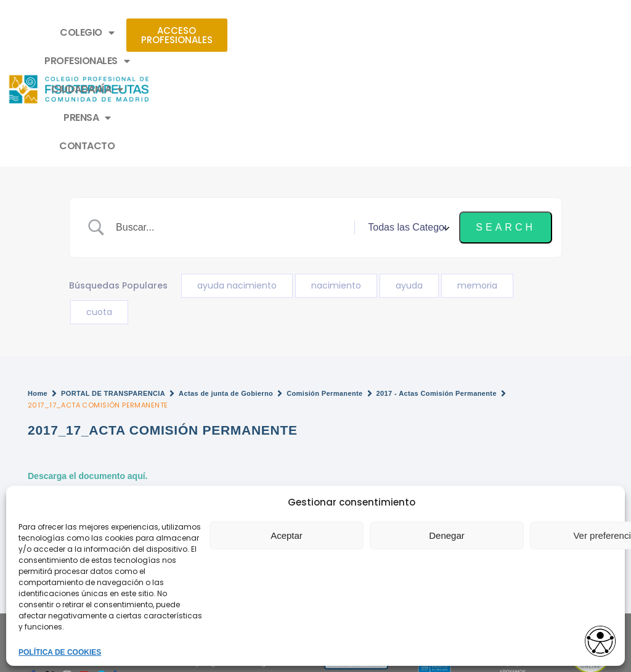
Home (38, 308)
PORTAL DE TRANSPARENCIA (113, 308)
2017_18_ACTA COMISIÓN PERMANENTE (121, 479)
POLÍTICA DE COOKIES (60, 652)
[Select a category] (407, 142)
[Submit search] (506, 142)
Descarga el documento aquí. (88, 391)
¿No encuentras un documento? (98, 436)
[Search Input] (232, 142)
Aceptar (287, 535)
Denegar (447, 535)
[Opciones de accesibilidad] (597, 639)
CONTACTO (297, 61)
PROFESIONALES (253, 33)
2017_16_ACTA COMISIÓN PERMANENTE (415, 479)
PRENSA (440, 33)
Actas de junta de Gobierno (226, 308)
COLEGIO (158, 33)
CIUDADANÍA (356, 33)
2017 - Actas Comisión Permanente (437, 308)
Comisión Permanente (324, 308)
